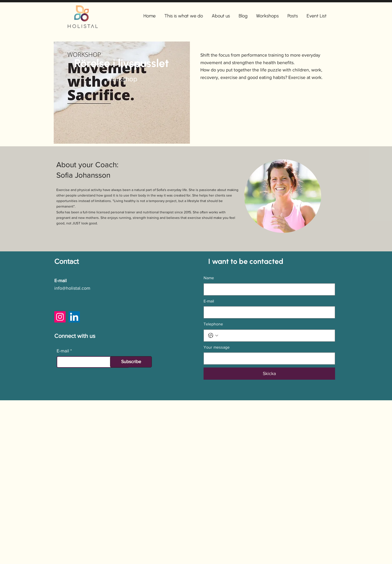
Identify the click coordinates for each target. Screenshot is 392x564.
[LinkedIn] (74, 317)
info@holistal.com (72, 288)
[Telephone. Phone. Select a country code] (213, 336)
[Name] (268, 289)
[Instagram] (60, 317)
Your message (217, 347)
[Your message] (268, 358)
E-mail (63, 351)
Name (209, 278)
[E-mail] (268, 312)
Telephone (213, 324)
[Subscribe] (131, 362)
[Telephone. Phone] (275, 336)
